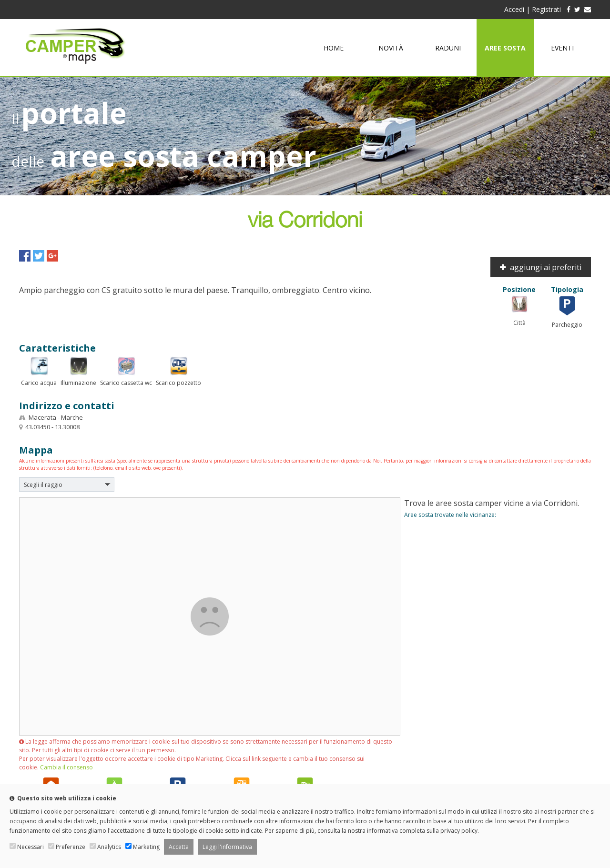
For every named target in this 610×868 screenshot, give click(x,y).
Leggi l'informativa (227, 847)
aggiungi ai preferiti (541, 267)
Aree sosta (505, 48)
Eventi (562, 48)
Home (334, 48)
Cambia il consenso (66, 767)
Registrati (546, 9)
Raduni (448, 48)
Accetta (179, 847)
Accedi (514, 9)
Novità (391, 48)
